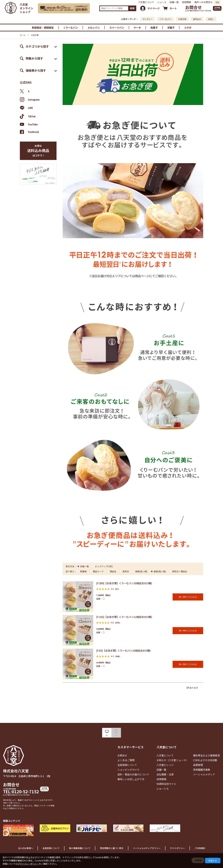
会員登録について (127, 765)
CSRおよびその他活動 (205, 760)
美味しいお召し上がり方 (131, 779)
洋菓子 (171, 28)
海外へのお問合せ (203, 2)
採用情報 (186, 2)
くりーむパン (165, 19)
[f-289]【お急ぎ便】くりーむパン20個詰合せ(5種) (124, 583)
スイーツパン (117, 28)
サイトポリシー (177, 848)
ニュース (162, 2)
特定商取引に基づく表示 (112, 848)
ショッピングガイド (128, 770)
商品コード (98, 571)
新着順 (83, 571)
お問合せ (194, 7)
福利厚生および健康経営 (207, 755)
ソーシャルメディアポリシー (147, 848)
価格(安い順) (141, 571)
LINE (26, 108)
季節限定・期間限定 (43, 28)
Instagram (30, 99)
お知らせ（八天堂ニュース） (172, 760)
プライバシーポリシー (28, 864)
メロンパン (94, 28)
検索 (132, 8)
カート (173, 8)
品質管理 (198, 765)
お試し (211, 19)
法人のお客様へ (26, 848)
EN (217, 2)
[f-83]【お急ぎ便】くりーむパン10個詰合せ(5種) (123, 651)
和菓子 (154, 28)
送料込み (197, 19)
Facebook (29, 132)
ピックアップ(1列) (104, 566)
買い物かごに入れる (188, 597)
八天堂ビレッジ (165, 765)
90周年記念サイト (166, 784)
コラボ (188, 28)
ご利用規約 (200, 848)
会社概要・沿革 (165, 774)
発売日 (126, 571)
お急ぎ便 (182, 19)
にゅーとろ (163, 789)
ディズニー (148, 19)
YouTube (29, 124)
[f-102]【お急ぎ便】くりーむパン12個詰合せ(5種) (124, 617)
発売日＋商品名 (180, 571)
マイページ (154, 8)
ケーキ (137, 28)
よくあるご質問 (126, 760)
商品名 (113, 571)
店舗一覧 (174, 2)
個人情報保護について (80, 848)
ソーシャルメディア (204, 774)
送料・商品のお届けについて (133, 774)
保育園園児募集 (202, 770)
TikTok (28, 116)
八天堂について (146, 2)
